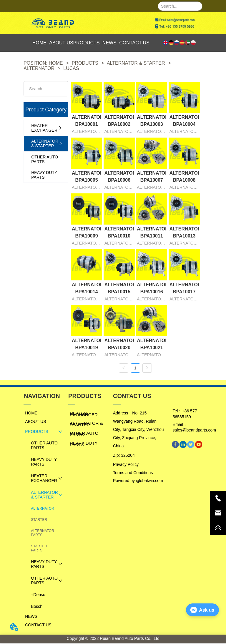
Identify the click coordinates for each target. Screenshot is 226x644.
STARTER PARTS (39, 549)
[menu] (89, 43)
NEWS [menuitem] (109, 43)
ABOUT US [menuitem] (61, 43)
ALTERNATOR (40, 68)
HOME (56, 63)
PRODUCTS (85, 63)
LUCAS (71, 68)
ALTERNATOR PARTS (43, 533)
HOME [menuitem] (39, 43)
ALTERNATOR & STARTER (136, 63)
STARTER (39, 520)
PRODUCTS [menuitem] (87, 43)
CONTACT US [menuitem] (134, 43)
